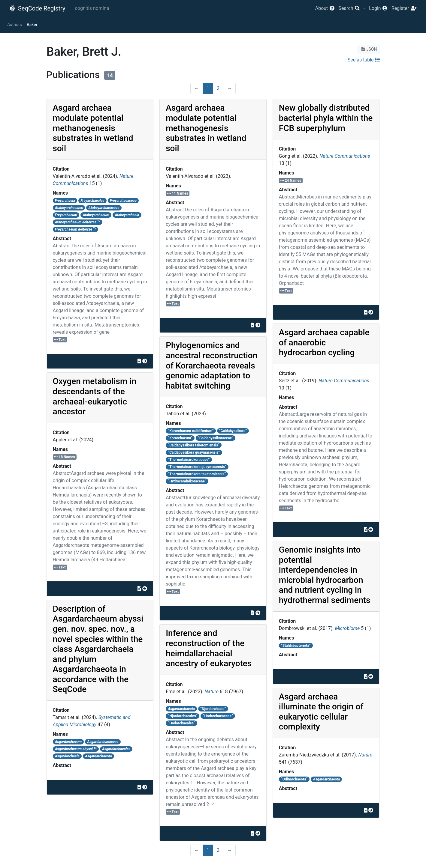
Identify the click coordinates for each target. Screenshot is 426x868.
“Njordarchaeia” (213, 709)
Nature (211, 692)
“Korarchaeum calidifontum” (191, 431)
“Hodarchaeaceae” (218, 716)
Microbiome (347, 628)
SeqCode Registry (37, 8)
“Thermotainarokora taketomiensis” (197, 474)
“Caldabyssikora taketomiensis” (194, 445)
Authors (15, 25)
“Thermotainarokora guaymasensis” (197, 467)
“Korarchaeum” (180, 438)
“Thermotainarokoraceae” (189, 460)
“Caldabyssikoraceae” (216, 438)
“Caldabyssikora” (233, 431)
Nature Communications (345, 156)
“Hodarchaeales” (181, 723)
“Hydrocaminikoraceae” (187, 481)
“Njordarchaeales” (183, 716)
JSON (369, 49)
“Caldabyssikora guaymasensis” (194, 452)
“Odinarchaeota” (294, 779)
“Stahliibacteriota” (296, 646)
